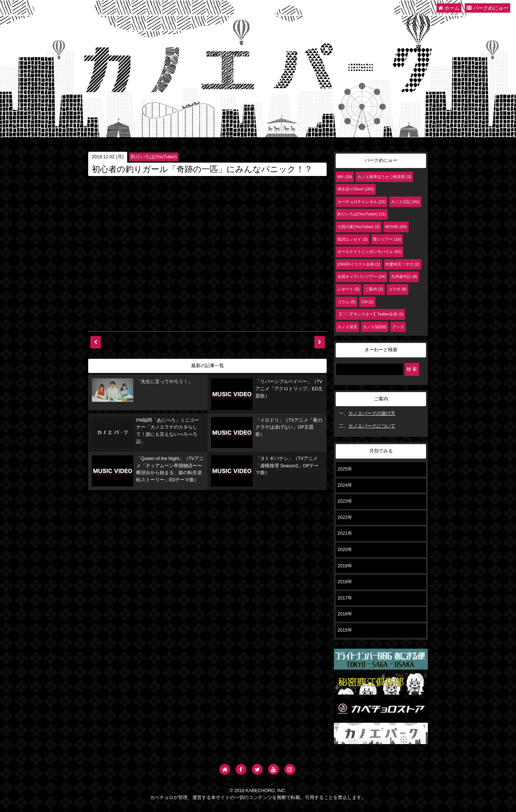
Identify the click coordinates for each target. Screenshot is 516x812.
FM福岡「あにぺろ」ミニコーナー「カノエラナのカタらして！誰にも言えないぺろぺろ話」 (148, 424)
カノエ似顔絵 (375, 327)
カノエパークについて (372, 426)
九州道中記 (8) (404, 276)
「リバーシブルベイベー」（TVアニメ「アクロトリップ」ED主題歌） (264, 386)
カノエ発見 (347, 327)
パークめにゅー (487, 8)
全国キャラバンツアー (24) (362, 276)
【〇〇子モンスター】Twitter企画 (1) (370, 314)
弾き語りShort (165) (356, 189)
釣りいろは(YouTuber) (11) (362, 214)
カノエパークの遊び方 (372, 413)
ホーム (449, 8)
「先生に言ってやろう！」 (133, 384)
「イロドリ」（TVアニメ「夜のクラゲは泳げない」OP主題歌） (266, 422)
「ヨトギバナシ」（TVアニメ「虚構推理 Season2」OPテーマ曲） (266, 457)
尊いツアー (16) (387, 239)
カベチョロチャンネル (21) (362, 202)
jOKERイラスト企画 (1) (359, 264)
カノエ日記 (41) (405, 202)
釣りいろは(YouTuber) (154, 157)
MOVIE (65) (396, 227)
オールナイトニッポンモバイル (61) (369, 252)
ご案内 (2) (374, 289)
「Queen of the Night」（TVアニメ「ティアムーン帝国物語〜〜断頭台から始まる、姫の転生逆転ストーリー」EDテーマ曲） (148, 463)
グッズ (398, 327)
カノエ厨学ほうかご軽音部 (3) (384, 177)
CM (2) (367, 302)
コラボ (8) (397, 289)
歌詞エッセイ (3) (352, 239)
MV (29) (345, 177)
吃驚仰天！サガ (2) (403, 264)
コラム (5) (347, 302)
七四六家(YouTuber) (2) (359, 227)
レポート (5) (349, 289)
